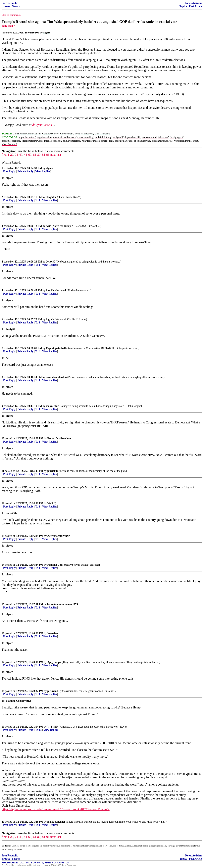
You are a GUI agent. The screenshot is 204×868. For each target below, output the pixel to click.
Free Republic (10, 3)
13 (3, 536)
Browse (6, 6)
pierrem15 (53, 691)
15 (3, 604)
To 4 (38, 351)
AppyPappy (54, 662)
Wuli (50, 503)
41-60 (28, 155)
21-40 (19, 155)
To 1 (38, 200)
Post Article (196, 6)
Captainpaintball (56, 348)
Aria (49, 226)
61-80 (37, 155)
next (53, 155)
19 (3, 727)
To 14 (38, 730)
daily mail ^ (8, 26)
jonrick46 (53, 471)
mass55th (51, 406)
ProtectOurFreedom (59, 438)
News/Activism (194, 3)
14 (3, 565)
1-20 (10, 155)
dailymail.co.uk (42, 125)
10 (3, 438)
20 (3, 822)
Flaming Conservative (60, 565)
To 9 (38, 539)
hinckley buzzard (56, 290)
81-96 (46, 155)
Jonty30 (51, 262)
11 (3, 471)
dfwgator (51, 197)
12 (3, 503)
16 (3, 633)
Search (16, 6)
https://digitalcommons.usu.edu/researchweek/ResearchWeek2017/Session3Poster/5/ (56, 809)
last (59, 155)
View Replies (43, 171)
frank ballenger (56, 822)
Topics (183, 6)
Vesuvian (53, 633)
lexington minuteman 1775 (63, 604)
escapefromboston (56, 377)
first (4, 155)
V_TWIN (53, 727)
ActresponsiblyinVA (59, 536)
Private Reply (25, 171)
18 (3, 691)
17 (3, 662)
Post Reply (9, 171)
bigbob (50, 319)
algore (50, 168)
